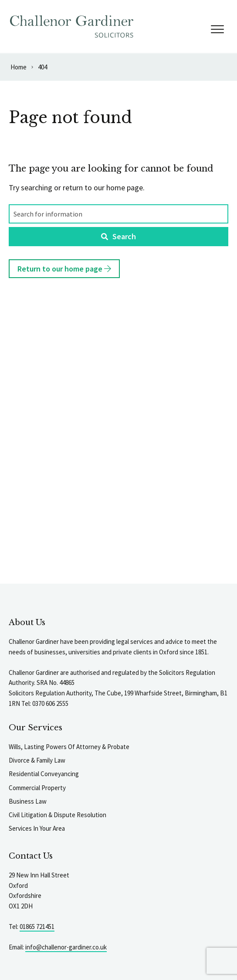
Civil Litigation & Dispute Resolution (58, 815)
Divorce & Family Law (37, 760)
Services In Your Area (37, 828)
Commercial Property (37, 788)
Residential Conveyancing (44, 774)
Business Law (28, 801)
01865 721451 (37, 927)
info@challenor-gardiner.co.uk (66, 947)
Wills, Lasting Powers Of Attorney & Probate (69, 747)
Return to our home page (64, 269)
